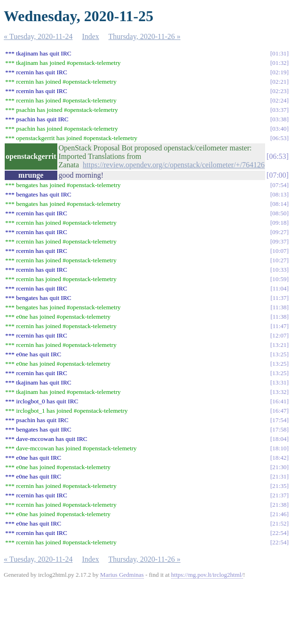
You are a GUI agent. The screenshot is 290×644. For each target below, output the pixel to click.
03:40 (279, 129)
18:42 (279, 458)
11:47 (280, 326)
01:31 (279, 53)
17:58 (279, 429)
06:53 (279, 138)
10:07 (279, 251)
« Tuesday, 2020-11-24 (38, 36)
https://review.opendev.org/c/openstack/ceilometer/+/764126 (174, 165)
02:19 (279, 72)
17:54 (279, 420)
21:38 (279, 505)
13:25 (279, 354)
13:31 (279, 382)
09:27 (279, 232)
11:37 (280, 298)
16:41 (279, 401)
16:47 (279, 411)
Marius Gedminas (122, 575)
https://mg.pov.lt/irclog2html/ (207, 575)
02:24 (279, 100)
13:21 (279, 345)
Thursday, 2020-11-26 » (145, 36)
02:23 (279, 91)
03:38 (279, 119)
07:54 (279, 185)
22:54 (279, 533)
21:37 (279, 495)
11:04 (280, 288)
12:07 (279, 335)
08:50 (279, 213)
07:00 (277, 175)
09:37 (279, 241)
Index (90, 36)
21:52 (279, 523)
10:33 (279, 270)
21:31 (279, 476)
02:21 (279, 82)
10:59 (279, 279)
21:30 (279, 467)
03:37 (279, 110)
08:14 (279, 204)
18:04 (279, 439)
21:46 (279, 514)
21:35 (279, 486)
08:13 (279, 194)
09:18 (279, 223)
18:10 (279, 448)
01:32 (279, 63)
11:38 (280, 307)
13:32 (279, 392)
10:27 (279, 260)
